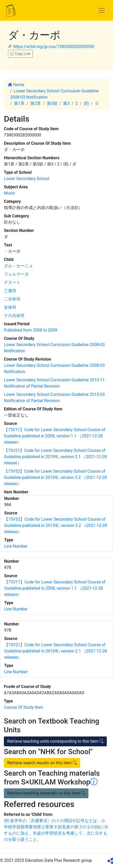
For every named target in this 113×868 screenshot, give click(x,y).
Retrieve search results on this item (42, 763)
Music (9, 193)
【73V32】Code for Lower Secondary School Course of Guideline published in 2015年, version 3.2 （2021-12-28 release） (55, 477)
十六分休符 (14, 316)
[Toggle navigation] (102, 10)
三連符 (10, 291)
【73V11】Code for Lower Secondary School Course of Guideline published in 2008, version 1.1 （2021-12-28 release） (55, 436)
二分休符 (12, 299)
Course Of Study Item (23, 707)
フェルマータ (16, 274)
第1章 (19, 103)
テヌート (12, 282)
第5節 (52, 103)
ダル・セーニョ (18, 266)
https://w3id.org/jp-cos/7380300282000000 (54, 47)
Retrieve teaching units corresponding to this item (55, 741)
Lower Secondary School (27, 179)
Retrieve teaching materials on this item (46, 793)
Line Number (16, 546)
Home (16, 85)
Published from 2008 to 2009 (31, 330)
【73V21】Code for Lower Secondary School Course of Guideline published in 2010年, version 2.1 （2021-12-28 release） (55, 457)
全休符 (10, 307)
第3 (66, 103)
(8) (86, 103)
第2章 (36, 103)
